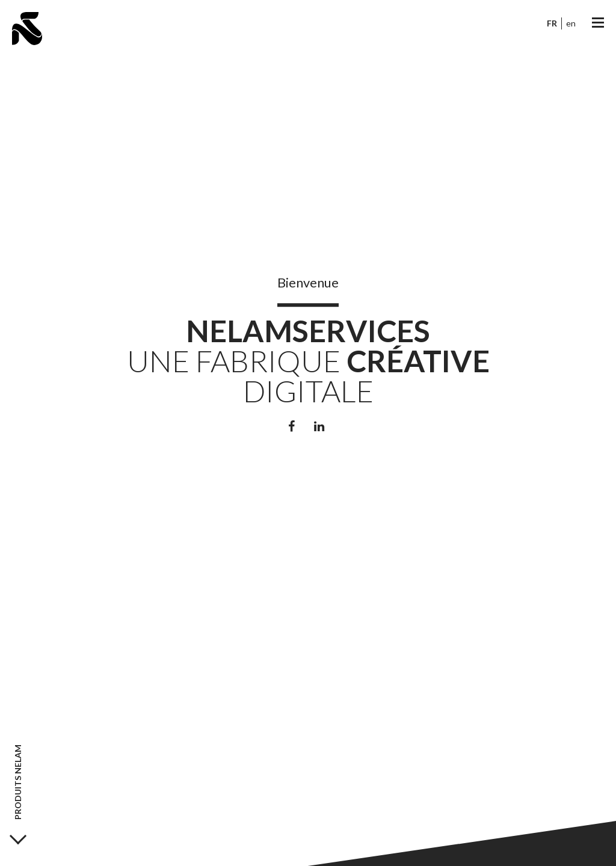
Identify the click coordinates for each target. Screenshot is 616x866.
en (571, 23)
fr (552, 23)
